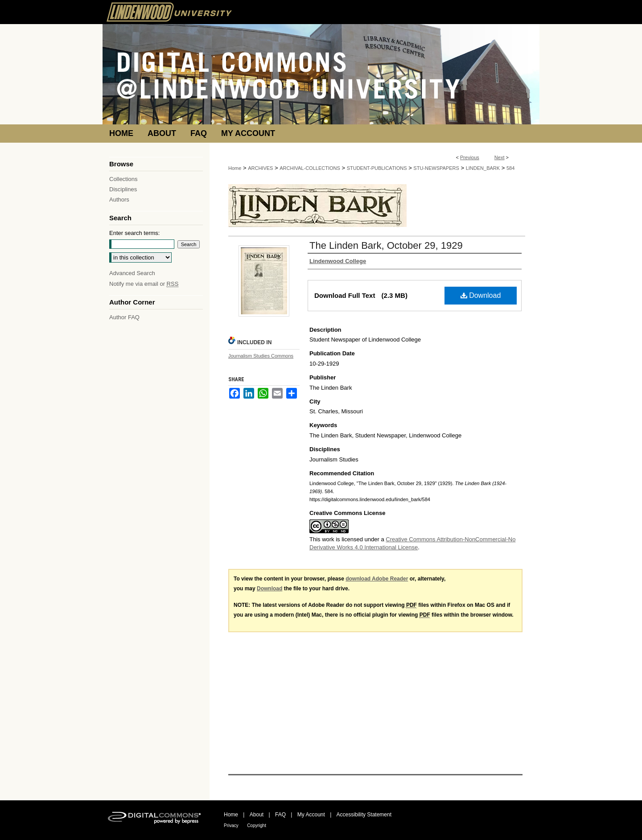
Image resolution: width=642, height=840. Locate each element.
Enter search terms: (134, 233)
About (257, 815)
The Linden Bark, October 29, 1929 (386, 245)
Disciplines (123, 189)
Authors (119, 200)
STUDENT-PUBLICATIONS (377, 168)
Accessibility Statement (364, 815)
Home (235, 168)
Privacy (231, 826)
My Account (311, 815)
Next (500, 157)
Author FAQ (124, 317)
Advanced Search (132, 273)
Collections (123, 179)
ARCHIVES (260, 168)
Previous (470, 157)
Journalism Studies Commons (261, 356)
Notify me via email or (144, 284)
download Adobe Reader (377, 579)
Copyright (257, 826)
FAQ (280, 815)
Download (481, 295)
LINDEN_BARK (483, 168)
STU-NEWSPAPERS (436, 168)
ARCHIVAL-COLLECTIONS (310, 168)
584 (510, 168)
